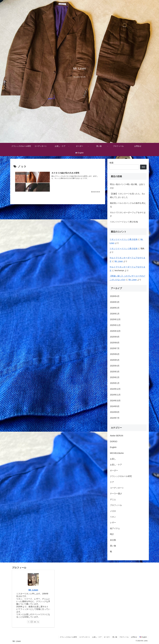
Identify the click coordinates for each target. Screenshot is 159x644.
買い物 (115, 637)
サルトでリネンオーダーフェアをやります (128, 214)
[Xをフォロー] (28, 622)
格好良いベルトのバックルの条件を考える (128, 205)
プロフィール (124, 637)
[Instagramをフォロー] (32, 622)
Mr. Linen (119, 261)
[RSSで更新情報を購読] (38, 622)
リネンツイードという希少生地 (124, 222)
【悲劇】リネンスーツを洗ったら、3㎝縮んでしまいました (127, 195)
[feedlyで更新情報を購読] (35, 622)
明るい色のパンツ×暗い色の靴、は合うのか (127, 186)
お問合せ (134, 637)
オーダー (107, 637)
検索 (112, 163)
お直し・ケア (97, 637)
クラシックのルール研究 (68, 637)
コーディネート (85, 637)
